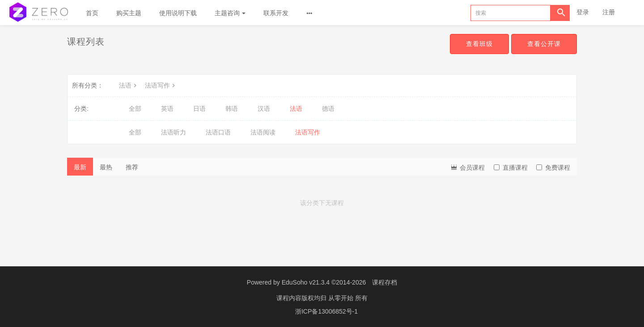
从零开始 (342, 298)
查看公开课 (544, 44)
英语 (167, 109)
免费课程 (553, 168)
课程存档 (385, 282)
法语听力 (174, 132)
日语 (199, 109)
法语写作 (161, 85)
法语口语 (218, 132)
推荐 (132, 167)
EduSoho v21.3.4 (306, 282)
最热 (106, 167)
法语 (129, 85)
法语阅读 (263, 132)
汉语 (264, 109)
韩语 (232, 109)
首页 (92, 13)
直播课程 (511, 168)
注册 (609, 12)
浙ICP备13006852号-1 (326, 311)
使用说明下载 (178, 13)
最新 (80, 167)
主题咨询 (230, 13)
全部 (135, 109)
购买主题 (129, 13)
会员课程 (467, 167)
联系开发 (276, 13)
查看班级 (479, 44)
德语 (328, 109)
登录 (583, 12)
